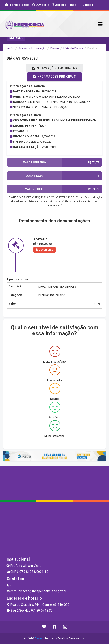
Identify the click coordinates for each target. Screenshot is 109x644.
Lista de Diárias (73, 48)
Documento (44, 250)
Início (10, 48)
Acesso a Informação (32, 48)
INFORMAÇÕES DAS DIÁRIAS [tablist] (54, 68)
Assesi (39, 638)
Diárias (55, 48)
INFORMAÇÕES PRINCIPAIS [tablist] (54, 77)
